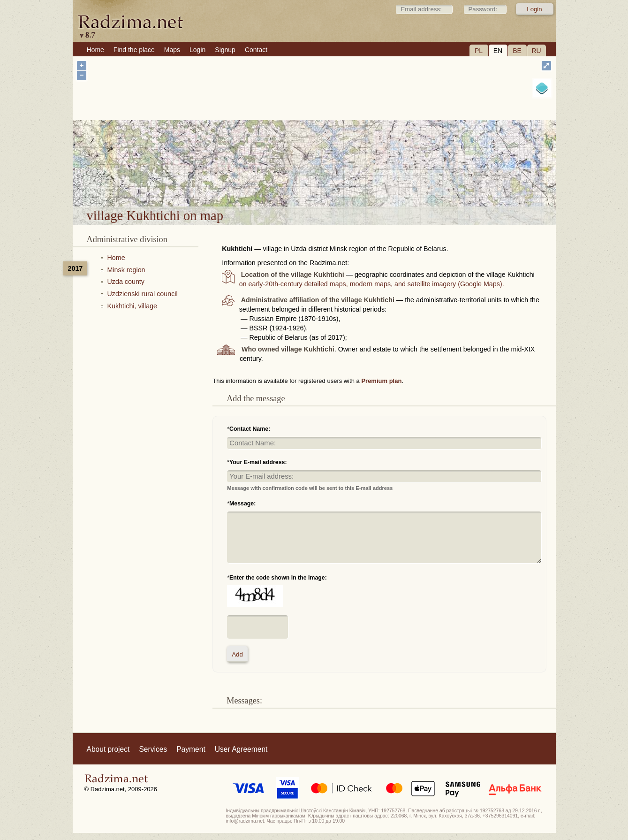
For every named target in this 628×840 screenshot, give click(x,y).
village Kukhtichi (349, 182)
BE (517, 51)
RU (536, 51)
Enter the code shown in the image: (278, 578)
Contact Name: (250, 429)
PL (479, 51)
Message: (242, 504)
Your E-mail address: (258, 462)
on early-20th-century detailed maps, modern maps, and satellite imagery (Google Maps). (372, 284)
